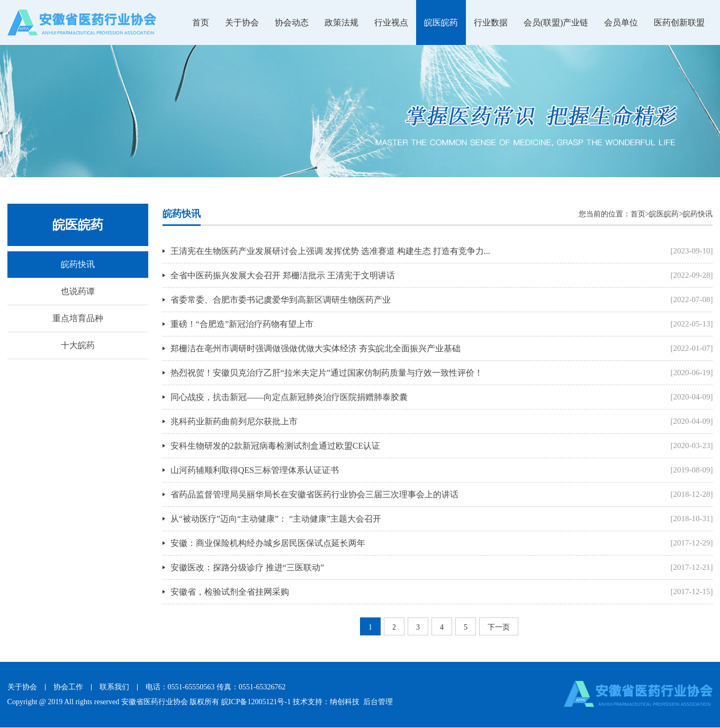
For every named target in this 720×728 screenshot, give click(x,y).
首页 (201, 22)
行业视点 (391, 22)
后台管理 (378, 702)
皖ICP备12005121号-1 (256, 702)
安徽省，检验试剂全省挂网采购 (230, 592)
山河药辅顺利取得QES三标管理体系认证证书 (255, 470)
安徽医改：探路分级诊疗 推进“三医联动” (247, 567)
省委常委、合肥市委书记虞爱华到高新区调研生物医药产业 (281, 300)
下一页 (499, 627)
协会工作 (68, 687)
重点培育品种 (78, 318)
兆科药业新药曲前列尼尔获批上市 (234, 421)
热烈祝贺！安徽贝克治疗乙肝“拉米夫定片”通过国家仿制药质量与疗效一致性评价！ (327, 373)
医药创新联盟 (679, 22)
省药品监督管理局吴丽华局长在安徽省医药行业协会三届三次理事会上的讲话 (314, 494)
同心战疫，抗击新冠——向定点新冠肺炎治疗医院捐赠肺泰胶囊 (289, 397)
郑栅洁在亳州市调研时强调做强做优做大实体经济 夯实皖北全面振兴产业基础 (316, 348)
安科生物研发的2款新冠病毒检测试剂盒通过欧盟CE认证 (275, 446)
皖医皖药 (441, 22)
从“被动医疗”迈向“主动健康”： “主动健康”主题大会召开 (276, 519)
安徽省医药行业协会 (155, 702)
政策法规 (341, 22)
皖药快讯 (78, 264)
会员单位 (621, 22)
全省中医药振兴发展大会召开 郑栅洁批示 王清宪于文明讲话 (283, 275)
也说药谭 (78, 291)
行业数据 (491, 22)
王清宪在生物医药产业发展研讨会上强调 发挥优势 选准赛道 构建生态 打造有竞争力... (330, 251)
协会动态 (292, 22)
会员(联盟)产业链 (556, 22)
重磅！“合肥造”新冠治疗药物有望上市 (242, 324)
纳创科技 (345, 702)
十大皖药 (78, 345)
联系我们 (114, 687)
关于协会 (242, 22)
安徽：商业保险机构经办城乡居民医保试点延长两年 (268, 543)
